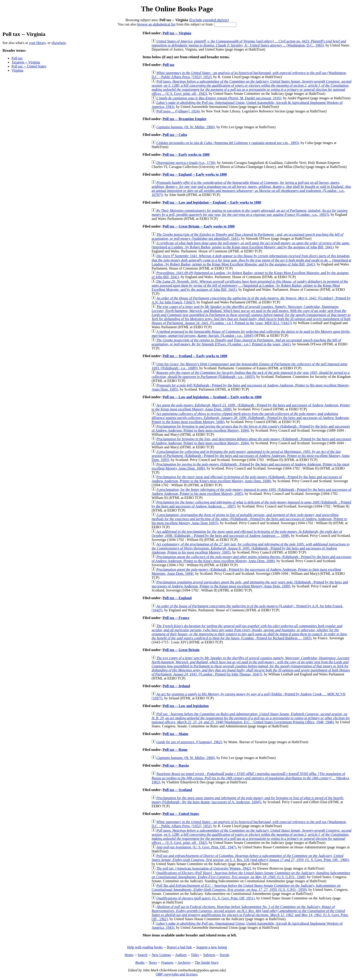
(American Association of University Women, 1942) (204, 868)
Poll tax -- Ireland (176, 686)
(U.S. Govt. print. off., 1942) (251, 87)
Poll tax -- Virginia (177, 33)
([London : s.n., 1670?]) (251, 189)
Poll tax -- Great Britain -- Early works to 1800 (199, 226)
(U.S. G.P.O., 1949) (251, 875)
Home (129, 955)
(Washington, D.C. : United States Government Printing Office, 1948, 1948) (251, 718)
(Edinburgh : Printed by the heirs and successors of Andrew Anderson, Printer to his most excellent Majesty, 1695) (250, 548)
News (153, 963)
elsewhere (59, 43)
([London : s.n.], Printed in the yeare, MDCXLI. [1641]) (251, 315)
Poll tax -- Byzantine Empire (184, 119)
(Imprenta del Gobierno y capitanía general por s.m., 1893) (227, 143)
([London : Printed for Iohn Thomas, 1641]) (251, 666)
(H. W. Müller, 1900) (185, 127)
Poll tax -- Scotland (177, 790)
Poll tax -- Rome (175, 750)
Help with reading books (145, 947)
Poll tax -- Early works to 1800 (186, 155)
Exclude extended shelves (209, 20)
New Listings (161, 955)
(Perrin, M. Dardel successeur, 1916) (219, 98)
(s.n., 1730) (186, 163)
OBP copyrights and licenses (176, 974)
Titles (195, 955)
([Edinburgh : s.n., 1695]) (250, 375)
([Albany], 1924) (178, 111)
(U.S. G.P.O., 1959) (246, 888)
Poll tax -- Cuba (175, 135)
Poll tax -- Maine (175, 734)
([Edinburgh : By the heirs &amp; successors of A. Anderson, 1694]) (248, 800)
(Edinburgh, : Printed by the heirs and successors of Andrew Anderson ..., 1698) (247, 534)
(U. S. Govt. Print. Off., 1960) (250, 858)
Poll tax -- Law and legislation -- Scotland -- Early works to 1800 (212, 397)
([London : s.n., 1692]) (249, 213)
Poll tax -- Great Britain (181, 650)
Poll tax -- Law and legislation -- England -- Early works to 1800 (212, 202)
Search (143, 955)
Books (140, 963)
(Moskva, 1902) (251, 778)
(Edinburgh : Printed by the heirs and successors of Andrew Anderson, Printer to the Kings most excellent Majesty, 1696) (250, 418)
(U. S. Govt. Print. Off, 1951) (205, 898)
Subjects (209, 955)
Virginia (17, 70)
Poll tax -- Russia (176, 765)
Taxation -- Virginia (26, 62)
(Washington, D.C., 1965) (249, 43)
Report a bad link (179, 947)
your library (37, 43)
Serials (225, 955)
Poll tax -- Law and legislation (186, 706)
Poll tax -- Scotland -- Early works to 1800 (195, 356)
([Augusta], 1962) (189, 742)
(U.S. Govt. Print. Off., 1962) (250, 913)
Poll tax (17, 58)
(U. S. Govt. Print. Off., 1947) (196, 847)
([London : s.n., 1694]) (251, 334)
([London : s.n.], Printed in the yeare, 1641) (246, 342)
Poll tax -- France (176, 618)
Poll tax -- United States (29, 66)
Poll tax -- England (177, 598)
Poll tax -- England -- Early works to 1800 (195, 174)
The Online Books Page (177, 9)
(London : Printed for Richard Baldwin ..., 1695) (249, 632)
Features (167, 963)
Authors (181, 955)
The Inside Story (207, 963)
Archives (184, 963)
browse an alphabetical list (156, 24)
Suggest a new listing (212, 947)
